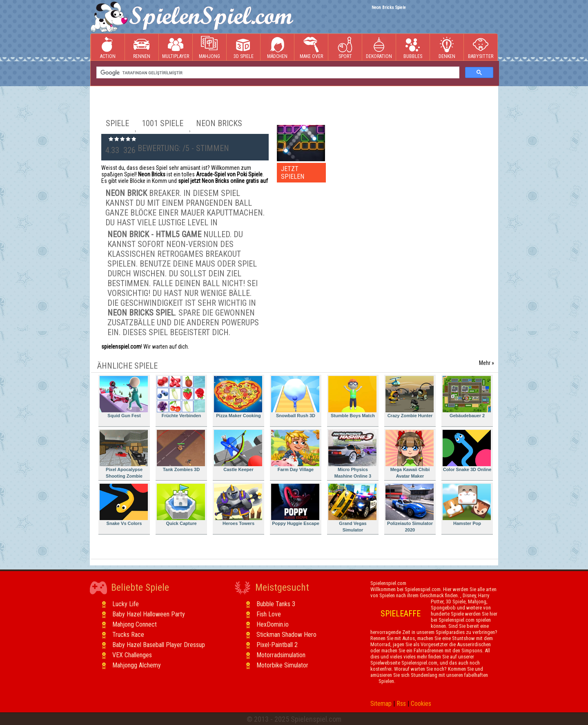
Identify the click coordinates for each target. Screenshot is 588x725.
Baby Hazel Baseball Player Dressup (159, 645)
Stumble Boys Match (352, 397)
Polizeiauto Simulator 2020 (410, 508)
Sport (345, 48)
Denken (447, 48)
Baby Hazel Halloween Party (149, 614)
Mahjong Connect (135, 624)
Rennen (142, 48)
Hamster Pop (467, 505)
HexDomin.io (273, 624)
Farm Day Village (295, 451)
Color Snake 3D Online (467, 451)
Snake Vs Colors (124, 505)
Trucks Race (128, 635)
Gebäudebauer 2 (467, 397)
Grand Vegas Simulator (352, 508)
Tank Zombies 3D (181, 451)
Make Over (311, 48)
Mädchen (277, 48)
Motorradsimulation (281, 655)
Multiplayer (176, 48)
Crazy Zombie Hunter (410, 397)
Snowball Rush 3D (295, 397)
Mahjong (209, 48)
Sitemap (381, 704)
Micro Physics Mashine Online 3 (352, 454)
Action (108, 48)
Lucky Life (126, 604)
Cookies (421, 704)
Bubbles (413, 48)
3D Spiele (244, 48)
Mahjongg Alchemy (137, 665)
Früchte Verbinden (181, 397)
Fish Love (269, 614)
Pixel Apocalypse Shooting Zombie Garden (124, 455)
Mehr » (487, 363)
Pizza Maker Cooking (238, 397)
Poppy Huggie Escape (295, 505)
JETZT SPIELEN (293, 173)
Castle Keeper (238, 451)
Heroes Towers (238, 505)
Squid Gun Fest (124, 397)
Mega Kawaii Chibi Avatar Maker (410, 454)
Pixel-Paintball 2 (277, 645)
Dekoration (379, 48)
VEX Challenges (132, 655)
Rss (401, 704)
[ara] (277, 73)
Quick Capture (181, 505)
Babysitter (481, 48)
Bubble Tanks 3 (276, 604)
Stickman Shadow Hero (286, 635)
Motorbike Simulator (282, 665)
